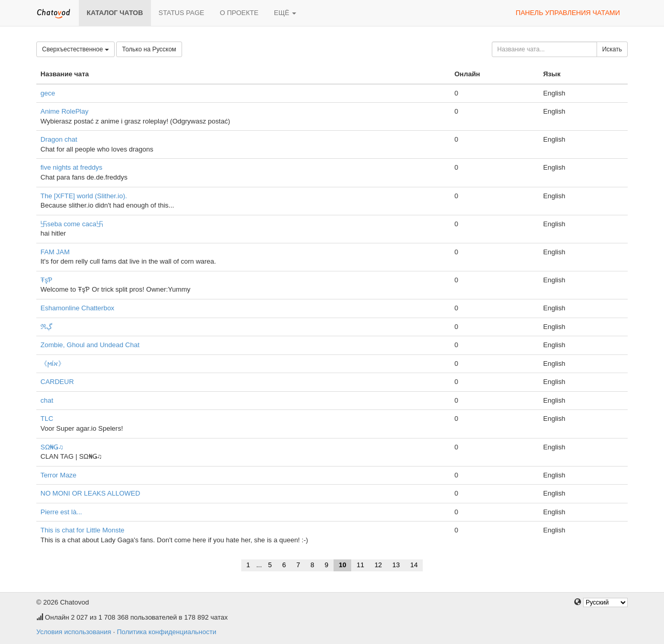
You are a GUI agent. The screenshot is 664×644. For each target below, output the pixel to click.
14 (414, 565)
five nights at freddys (71, 167)
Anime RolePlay (65, 111)
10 (342, 565)
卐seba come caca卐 (72, 224)
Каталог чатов (115, 13)
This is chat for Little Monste (82, 530)
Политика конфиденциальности (167, 632)
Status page (182, 13)
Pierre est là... (61, 512)
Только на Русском (149, 49)
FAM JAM (55, 252)
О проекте (239, 13)
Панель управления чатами (568, 13)
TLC (47, 419)
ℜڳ (46, 327)
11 (360, 565)
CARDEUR (57, 382)
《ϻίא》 (53, 364)
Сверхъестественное (75, 49)
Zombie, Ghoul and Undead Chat (90, 345)
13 (396, 565)
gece (48, 93)
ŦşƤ (46, 280)
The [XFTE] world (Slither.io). (84, 196)
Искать (612, 49)
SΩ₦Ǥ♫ (52, 447)
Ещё (285, 13)
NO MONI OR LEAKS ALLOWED (90, 493)
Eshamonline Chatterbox (77, 308)
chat (47, 400)
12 (378, 565)
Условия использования (74, 632)
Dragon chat (59, 139)
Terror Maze (58, 475)
